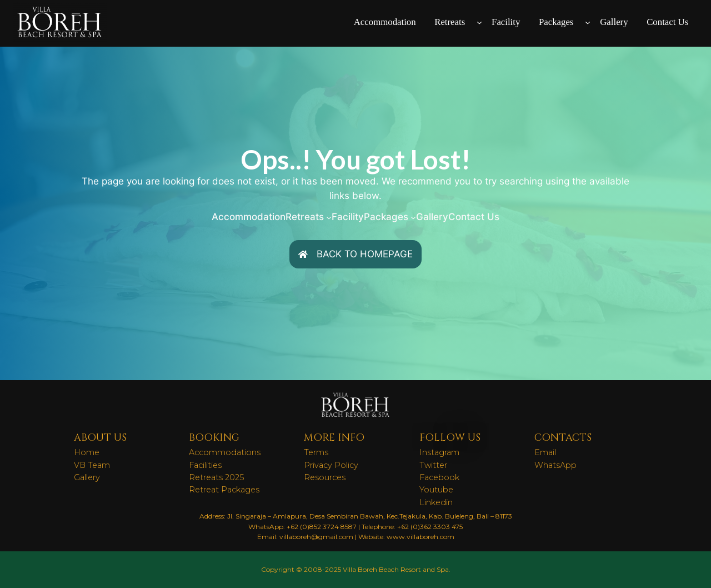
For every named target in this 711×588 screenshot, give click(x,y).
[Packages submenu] (588, 22)
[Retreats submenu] (479, 22)
